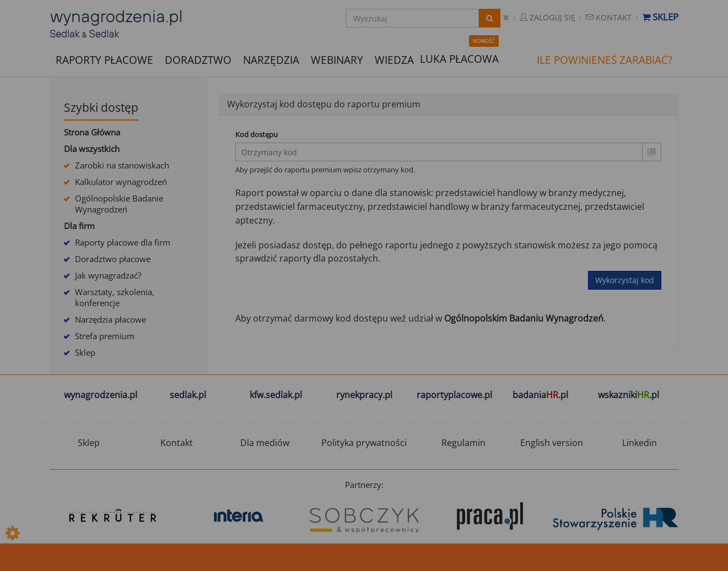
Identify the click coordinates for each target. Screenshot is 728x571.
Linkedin (640, 443)
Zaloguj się (548, 17)
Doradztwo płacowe (113, 259)
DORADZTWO (198, 60)
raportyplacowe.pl (454, 395)
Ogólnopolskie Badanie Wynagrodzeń (119, 204)
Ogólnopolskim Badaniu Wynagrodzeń (524, 318)
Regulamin (463, 443)
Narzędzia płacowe (110, 319)
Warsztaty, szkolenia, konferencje (115, 297)
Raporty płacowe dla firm (123, 242)
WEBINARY (337, 59)
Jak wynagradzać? (108, 275)
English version (552, 443)
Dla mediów (265, 443)
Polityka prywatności (364, 443)
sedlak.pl (188, 395)
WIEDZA (394, 60)
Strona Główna (92, 132)
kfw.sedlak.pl (276, 395)
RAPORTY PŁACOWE (104, 59)
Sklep (660, 17)
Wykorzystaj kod (625, 280)
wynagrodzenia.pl (101, 395)
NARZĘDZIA (271, 59)
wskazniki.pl (629, 395)
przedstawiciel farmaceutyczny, (300, 206)
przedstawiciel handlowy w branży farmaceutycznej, (475, 206)
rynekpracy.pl (364, 395)
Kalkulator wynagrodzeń (121, 182)
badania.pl (540, 395)
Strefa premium (105, 336)
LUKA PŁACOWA (459, 59)
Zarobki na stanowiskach (122, 165)
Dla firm (79, 226)
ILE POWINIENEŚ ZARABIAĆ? (605, 60)
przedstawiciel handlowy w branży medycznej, (531, 193)
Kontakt (609, 17)
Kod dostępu (257, 134)
